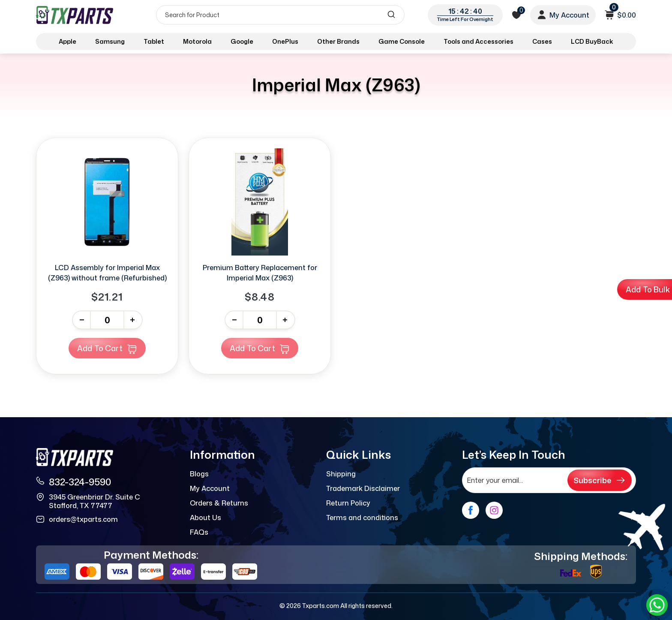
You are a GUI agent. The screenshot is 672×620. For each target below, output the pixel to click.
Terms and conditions (362, 518)
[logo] (75, 15)
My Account (210, 488)
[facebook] (471, 510)
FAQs (199, 532)
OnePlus (285, 41)
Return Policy (348, 503)
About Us (205, 518)
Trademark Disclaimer (363, 488)
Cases (542, 41)
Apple (67, 41)
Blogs (199, 474)
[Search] (280, 15)
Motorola (197, 41)
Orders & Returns (219, 503)
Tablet (154, 41)
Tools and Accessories (478, 41)
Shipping (341, 474)
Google (242, 41)
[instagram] (494, 510)
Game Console (402, 41)
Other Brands (338, 41)
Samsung (110, 41)
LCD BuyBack (592, 41)
